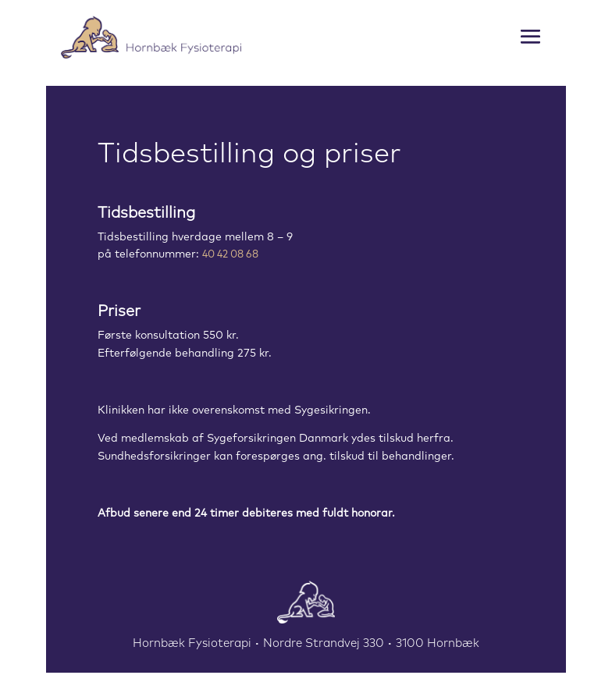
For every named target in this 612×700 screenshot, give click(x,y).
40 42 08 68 (230, 255)
